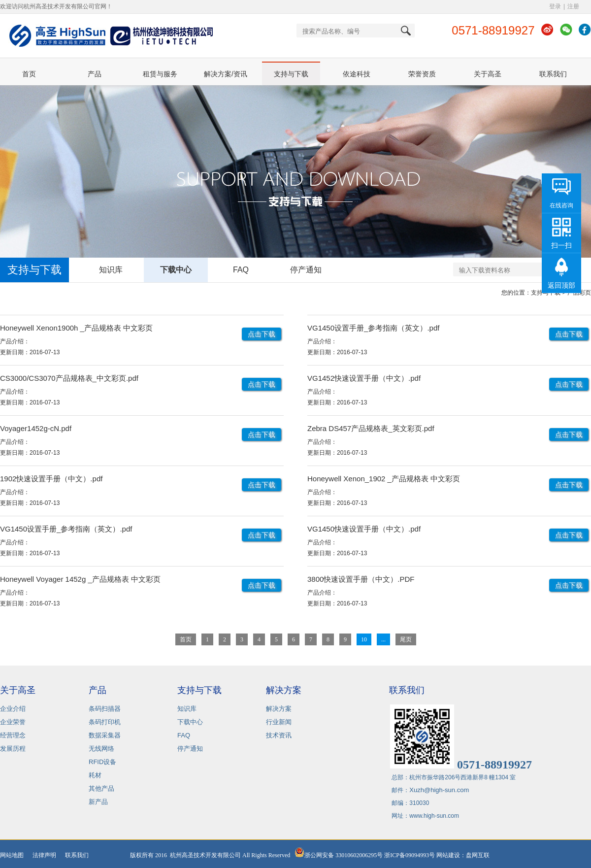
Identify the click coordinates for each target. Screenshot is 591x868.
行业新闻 (279, 722)
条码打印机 (105, 722)
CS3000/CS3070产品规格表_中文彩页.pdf (69, 378)
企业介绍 (13, 709)
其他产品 (101, 788)
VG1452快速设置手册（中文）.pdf (364, 378)
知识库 (111, 270)
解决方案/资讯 (226, 74)
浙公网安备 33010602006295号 (339, 855)
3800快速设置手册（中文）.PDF (361, 579)
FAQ (241, 270)
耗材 (95, 775)
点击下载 (262, 334)
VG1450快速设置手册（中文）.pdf (364, 529)
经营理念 (13, 735)
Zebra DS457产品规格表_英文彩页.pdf (371, 428)
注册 (573, 6)
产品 (95, 74)
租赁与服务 (160, 74)
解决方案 (279, 709)
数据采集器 (105, 735)
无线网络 (101, 749)
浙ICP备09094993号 (410, 855)
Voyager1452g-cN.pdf (36, 428)
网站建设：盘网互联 (465, 855)
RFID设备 (102, 762)
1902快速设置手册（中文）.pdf (51, 479)
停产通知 (306, 270)
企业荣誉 (13, 722)
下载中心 (176, 270)
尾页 (406, 639)
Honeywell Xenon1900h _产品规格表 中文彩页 (76, 328)
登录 (555, 6)
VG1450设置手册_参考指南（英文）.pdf (373, 328)
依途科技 (357, 74)
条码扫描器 (105, 709)
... (383, 639)
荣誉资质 (422, 74)
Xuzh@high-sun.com (439, 790)
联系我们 (553, 74)
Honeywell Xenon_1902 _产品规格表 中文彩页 (384, 479)
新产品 (98, 802)
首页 (29, 74)
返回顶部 (561, 285)
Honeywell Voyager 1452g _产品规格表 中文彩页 (80, 579)
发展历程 (13, 749)
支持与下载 (291, 74)
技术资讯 (279, 735)
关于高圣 (488, 74)
